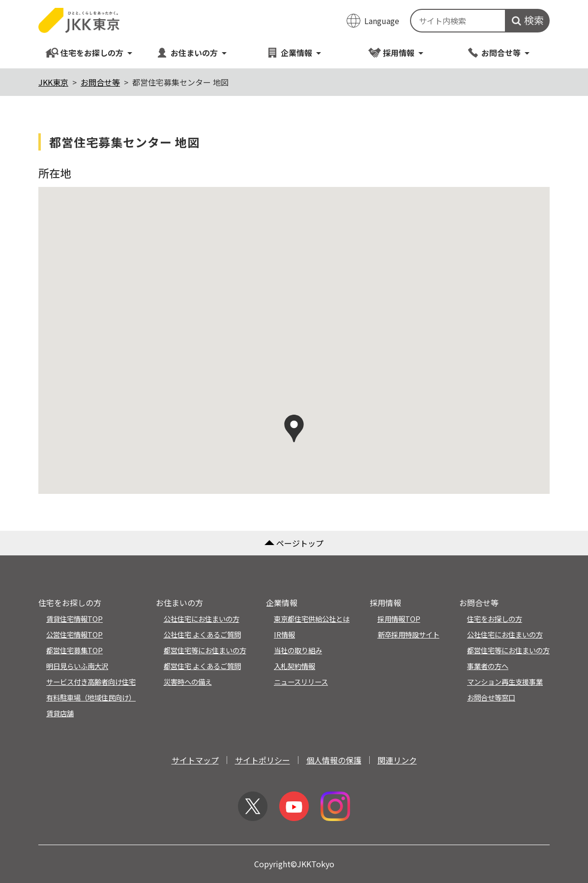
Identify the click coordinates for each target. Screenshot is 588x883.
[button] (294, 428)
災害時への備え (188, 682)
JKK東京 (53, 82)
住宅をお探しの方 (89, 52)
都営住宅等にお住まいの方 (205, 650)
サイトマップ (195, 760)
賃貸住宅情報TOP (74, 619)
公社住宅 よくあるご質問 (202, 634)
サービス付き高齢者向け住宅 (91, 682)
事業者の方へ (488, 666)
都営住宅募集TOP (74, 650)
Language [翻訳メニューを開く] (382, 21)
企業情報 (294, 52)
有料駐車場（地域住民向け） (91, 697)
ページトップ (294, 543)
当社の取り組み (298, 650)
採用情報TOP (399, 619)
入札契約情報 (294, 666)
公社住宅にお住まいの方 (202, 619)
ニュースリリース (301, 682)
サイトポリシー (263, 760)
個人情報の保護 (334, 760)
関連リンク (397, 760)
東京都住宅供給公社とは (312, 619)
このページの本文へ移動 (294, 1)
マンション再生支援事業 (505, 682)
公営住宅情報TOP (74, 634)
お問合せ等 (498, 52)
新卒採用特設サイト (409, 634)
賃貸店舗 (60, 713)
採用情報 (396, 52)
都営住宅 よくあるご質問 (202, 666)
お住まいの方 (191, 52)
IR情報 (284, 634)
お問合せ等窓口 (491, 697)
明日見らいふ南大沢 (77, 666)
